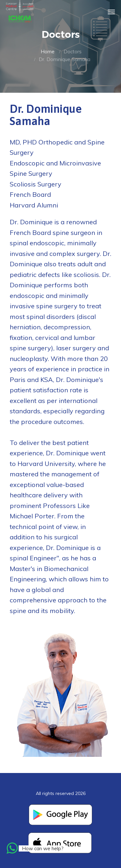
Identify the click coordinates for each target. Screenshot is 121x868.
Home (48, 52)
